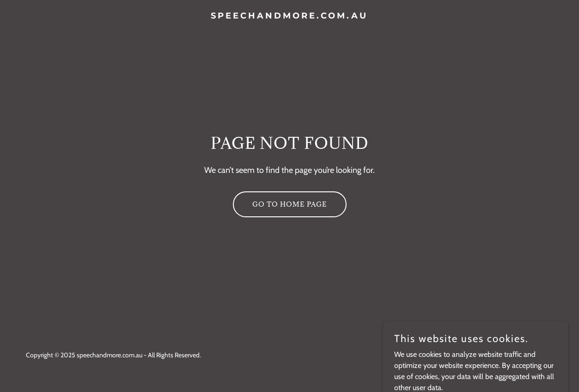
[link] (289, 16)
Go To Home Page (290, 204)
